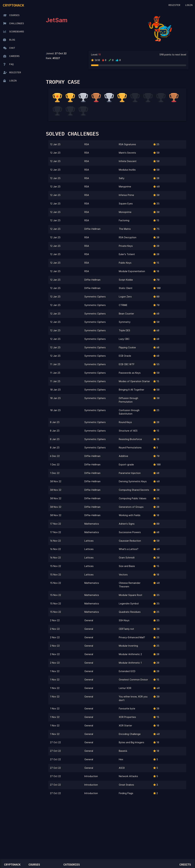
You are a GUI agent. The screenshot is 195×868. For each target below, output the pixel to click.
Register (174, 5)
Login (189, 5)
